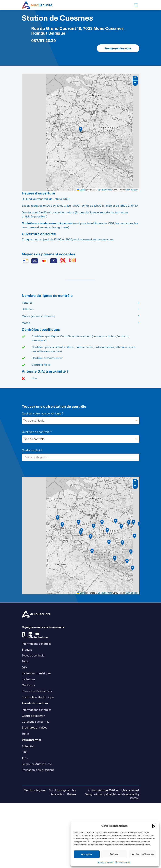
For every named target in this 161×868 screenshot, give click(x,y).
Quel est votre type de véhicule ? (42, 413)
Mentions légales (105, 862)
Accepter (87, 854)
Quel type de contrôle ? (37, 432)
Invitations (28, 679)
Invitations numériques (36, 673)
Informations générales (37, 644)
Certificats (28, 685)
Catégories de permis (35, 722)
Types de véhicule (33, 655)
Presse (72, 794)
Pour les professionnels (37, 691)
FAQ (25, 752)
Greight (111, 794)
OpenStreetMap (105, 190)
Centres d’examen (33, 716)
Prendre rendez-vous (118, 48)
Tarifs (25, 661)
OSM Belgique (132, 190)
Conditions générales (62, 790)
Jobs (25, 758)
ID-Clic (135, 798)
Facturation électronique (38, 697)
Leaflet (81, 190)
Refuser (114, 854)
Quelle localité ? (32, 450)
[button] (154, 826)
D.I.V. (25, 667)
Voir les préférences (142, 854)
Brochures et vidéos (35, 727)
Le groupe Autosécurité (37, 764)
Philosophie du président (38, 770)
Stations (27, 650)
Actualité (28, 746)
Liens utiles (57, 794)
